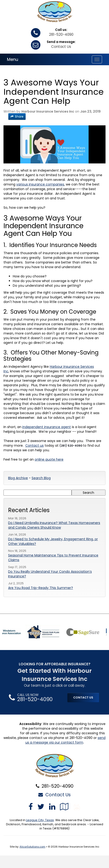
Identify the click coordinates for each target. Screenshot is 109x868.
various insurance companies (40, 184)
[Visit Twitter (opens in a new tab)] (41, 807)
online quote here (49, 459)
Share (17, 116)
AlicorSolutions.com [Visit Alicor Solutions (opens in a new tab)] (32, 847)
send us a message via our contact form (66, 740)
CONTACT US (83, 697)
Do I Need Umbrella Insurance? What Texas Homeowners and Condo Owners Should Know (54, 525)
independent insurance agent (47, 427)
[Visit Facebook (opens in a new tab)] (31, 807)
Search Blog (41, 478)
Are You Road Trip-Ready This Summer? (41, 588)
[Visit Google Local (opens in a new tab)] (64, 807)
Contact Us (61, 47)
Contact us (35, 445)
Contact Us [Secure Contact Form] (54, 795)
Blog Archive (18, 478)
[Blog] (77, 807)
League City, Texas (40, 820)
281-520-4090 (61, 34)
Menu (13, 59)
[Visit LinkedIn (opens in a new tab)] (52, 807)
